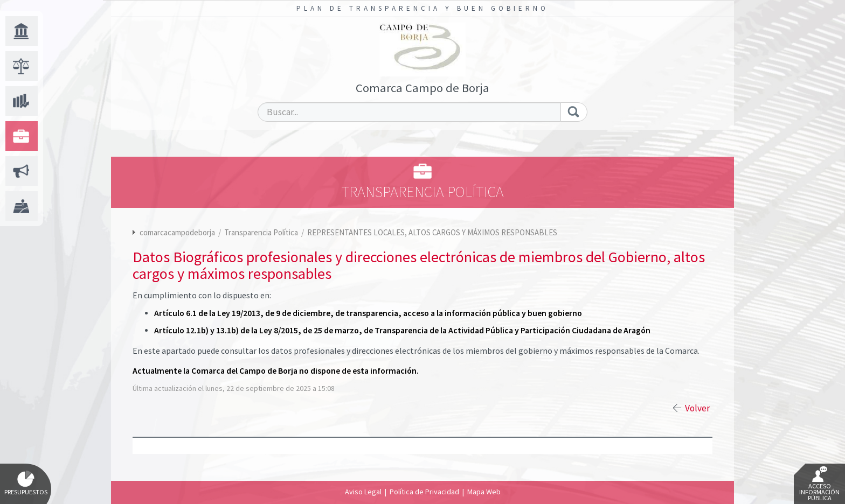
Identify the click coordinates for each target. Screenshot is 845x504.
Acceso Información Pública (819, 484)
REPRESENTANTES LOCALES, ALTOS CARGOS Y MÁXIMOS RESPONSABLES (432, 232)
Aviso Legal (363, 492)
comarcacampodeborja (177, 232)
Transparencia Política (262, 232)
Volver (697, 408)
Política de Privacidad (424, 492)
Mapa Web (484, 492)
